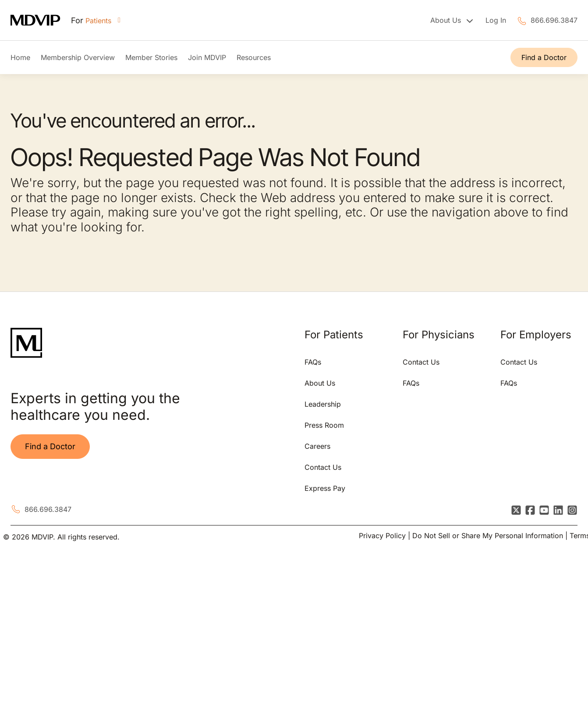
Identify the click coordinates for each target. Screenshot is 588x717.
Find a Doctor (544, 57)
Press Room (324, 425)
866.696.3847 (554, 20)
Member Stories (151, 57)
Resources (254, 57)
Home (20, 57)
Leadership (323, 404)
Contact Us (323, 467)
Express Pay (325, 488)
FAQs (313, 362)
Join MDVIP (207, 57)
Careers (317, 446)
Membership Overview (78, 57)
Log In (496, 20)
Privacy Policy (382, 536)
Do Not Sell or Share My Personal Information (488, 536)
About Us (320, 383)
